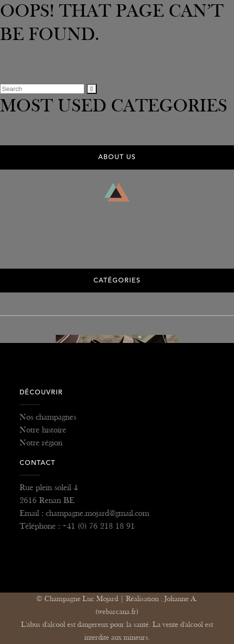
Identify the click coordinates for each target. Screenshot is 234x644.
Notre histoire (43, 430)
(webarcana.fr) (117, 612)
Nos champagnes (48, 417)
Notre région (41, 443)
